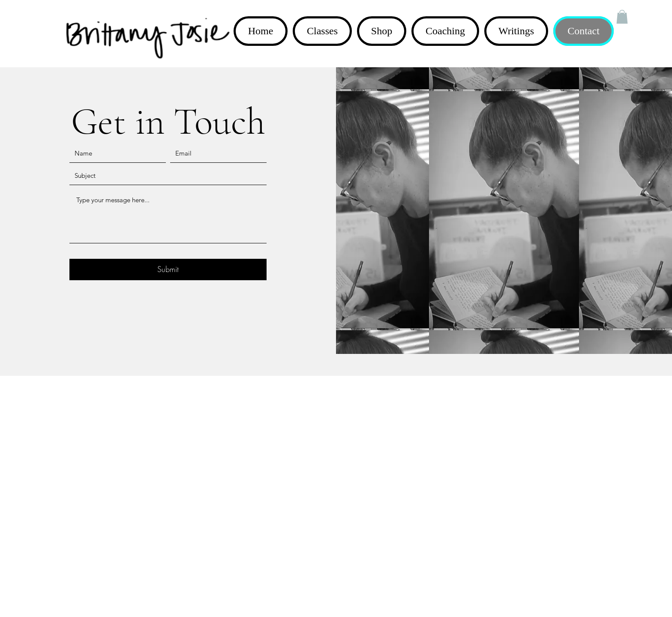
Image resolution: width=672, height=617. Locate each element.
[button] (622, 17)
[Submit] (168, 270)
